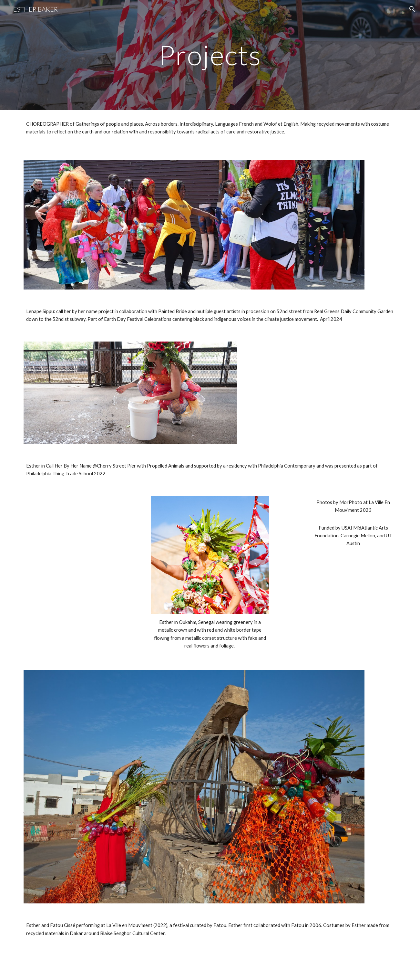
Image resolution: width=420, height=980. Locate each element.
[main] (210, 55)
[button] (412, 9)
